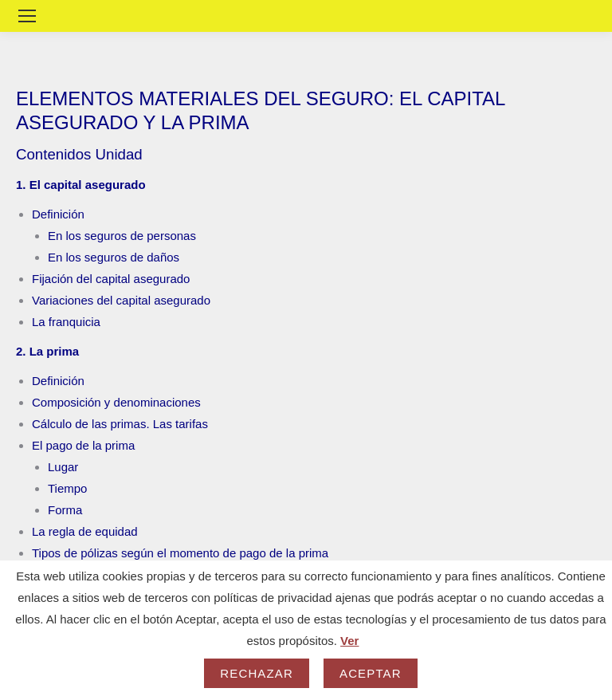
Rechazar (257, 673)
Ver (349, 641)
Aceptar (371, 673)
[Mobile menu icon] (27, 16)
